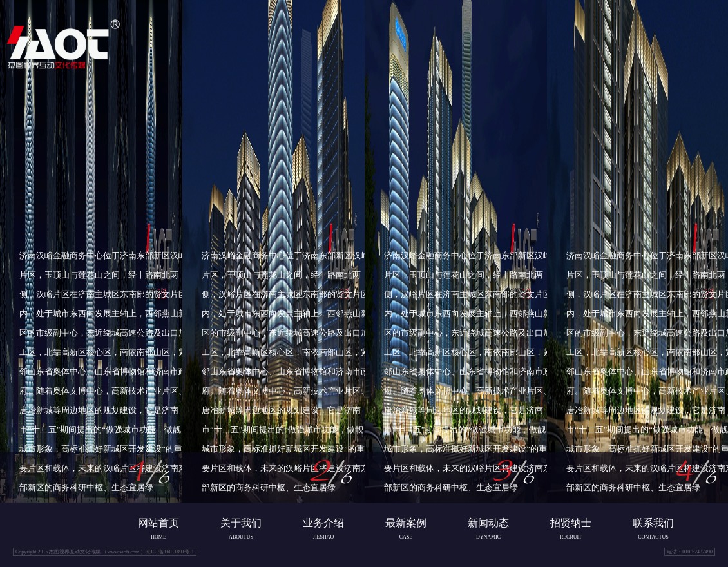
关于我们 (241, 524)
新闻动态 (488, 524)
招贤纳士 (571, 524)
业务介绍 (323, 524)
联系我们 (653, 524)
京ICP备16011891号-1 (170, 552)
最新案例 (406, 524)
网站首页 (158, 524)
